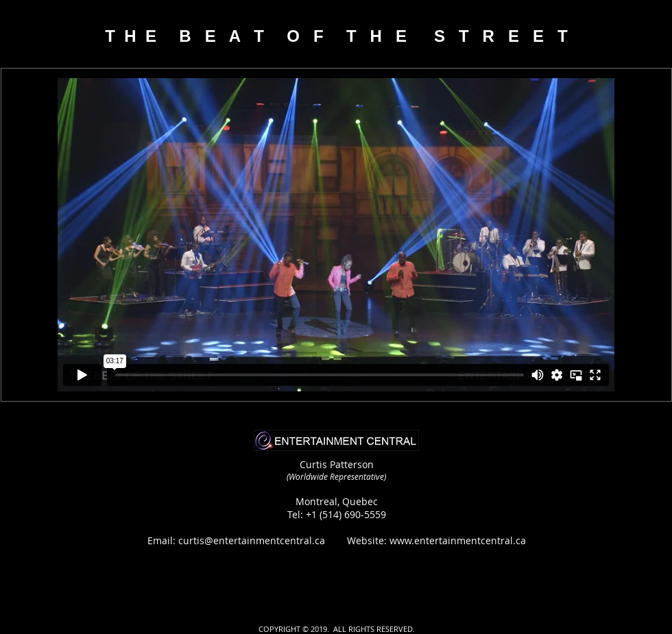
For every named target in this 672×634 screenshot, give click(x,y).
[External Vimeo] (336, 235)
